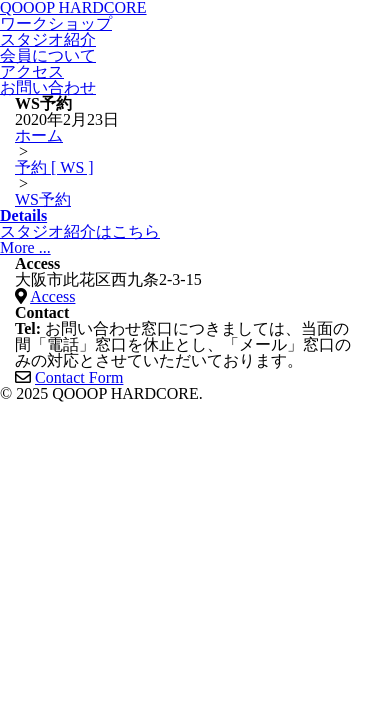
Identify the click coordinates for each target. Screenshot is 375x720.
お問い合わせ (48, 87)
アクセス (32, 71)
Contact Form (79, 377)
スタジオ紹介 (48, 39)
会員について (48, 55)
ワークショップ (56, 23)
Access (52, 296)
